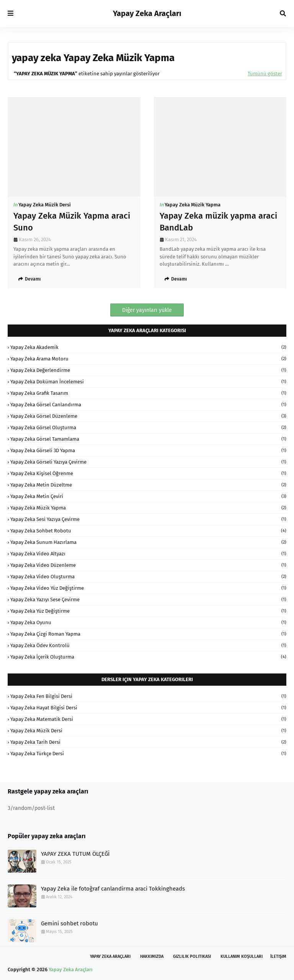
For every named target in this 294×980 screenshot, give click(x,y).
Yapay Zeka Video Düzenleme (148, 565)
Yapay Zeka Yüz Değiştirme (148, 611)
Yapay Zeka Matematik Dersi (148, 719)
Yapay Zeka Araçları (147, 13)
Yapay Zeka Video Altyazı (148, 554)
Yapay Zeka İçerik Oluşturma (148, 657)
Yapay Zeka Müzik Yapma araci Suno (72, 222)
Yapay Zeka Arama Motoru (148, 359)
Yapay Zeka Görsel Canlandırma (148, 405)
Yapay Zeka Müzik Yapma (193, 205)
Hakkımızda (152, 956)
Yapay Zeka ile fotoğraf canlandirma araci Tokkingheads (113, 889)
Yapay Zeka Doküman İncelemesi (148, 382)
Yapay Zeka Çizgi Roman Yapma (148, 634)
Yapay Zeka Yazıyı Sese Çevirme (148, 600)
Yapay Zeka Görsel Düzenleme (148, 416)
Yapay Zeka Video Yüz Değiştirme (148, 588)
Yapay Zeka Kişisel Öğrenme (148, 473)
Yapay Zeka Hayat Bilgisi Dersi (148, 708)
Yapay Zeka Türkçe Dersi (148, 754)
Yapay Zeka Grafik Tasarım (148, 393)
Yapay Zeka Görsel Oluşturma (148, 428)
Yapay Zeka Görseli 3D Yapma (148, 450)
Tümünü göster (265, 74)
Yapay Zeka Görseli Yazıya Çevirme (148, 462)
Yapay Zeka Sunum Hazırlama (148, 542)
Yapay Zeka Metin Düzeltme (148, 485)
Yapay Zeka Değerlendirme (148, 370)
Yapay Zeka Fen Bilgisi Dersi (148, 696)
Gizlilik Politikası (192, 956)
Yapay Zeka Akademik (148, 347)
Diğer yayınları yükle (147, 310)
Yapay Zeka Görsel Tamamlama (148, 439)
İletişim (278, 956)
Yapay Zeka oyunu (148, 622)
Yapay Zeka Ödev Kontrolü (148, 645)
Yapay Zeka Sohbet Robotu (148, 531)
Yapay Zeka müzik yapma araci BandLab (218, 222)
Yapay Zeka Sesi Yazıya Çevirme (148, 519)
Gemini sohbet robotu (69, 923)
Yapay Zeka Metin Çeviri (148, 496)
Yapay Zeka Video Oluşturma (148, 577)
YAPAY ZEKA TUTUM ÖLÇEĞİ (75, 854)
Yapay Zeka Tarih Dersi (148, 742)
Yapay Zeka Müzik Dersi (45, 205)
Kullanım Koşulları (242, 956)
